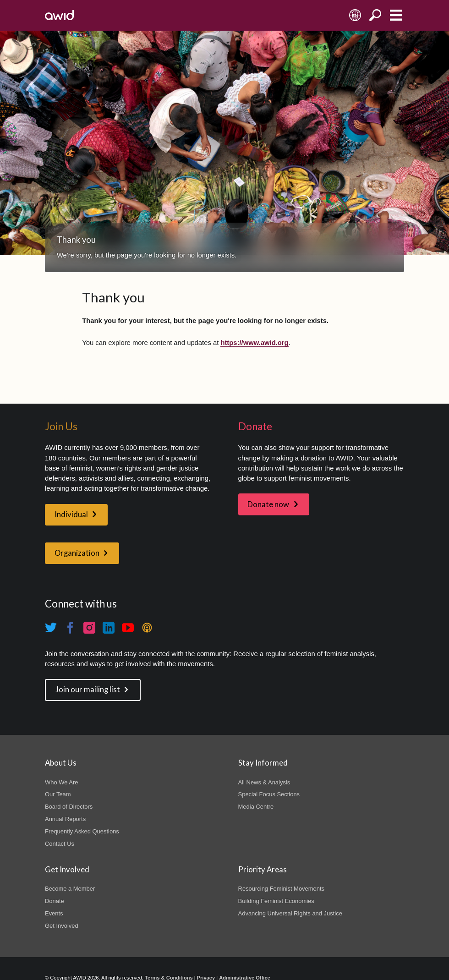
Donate (55, 901)
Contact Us (60, 844)
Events (54, 913)
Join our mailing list (88, 690)
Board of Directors (69, 807)
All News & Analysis (264, 782)
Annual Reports (65, 819)
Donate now (268, 504)
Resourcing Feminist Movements (281, 889)
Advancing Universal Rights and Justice (290, 913)
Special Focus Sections (269, 794)
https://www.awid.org (254, 343)
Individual (71, 515)
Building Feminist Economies (276, 901)
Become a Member (70, 889)
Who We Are (61, 782)
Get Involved (62, 926)
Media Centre (256, 807)
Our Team (58, 794)
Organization (77, 553)
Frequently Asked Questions (82, 831)
